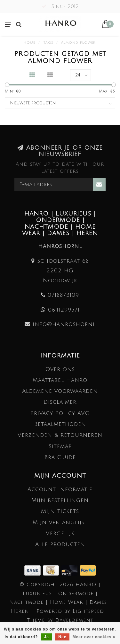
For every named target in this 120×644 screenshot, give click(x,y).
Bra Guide (60, 457)
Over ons (60, 369)
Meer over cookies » (94, 637)
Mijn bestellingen (60, 500)
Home (29, 43)
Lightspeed (88, 611)
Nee (62, 637)
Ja (47, 637)
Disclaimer (60, 402)
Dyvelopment (74, 620)
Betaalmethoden (60, 424)
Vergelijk (60, 533)
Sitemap (60, 446)
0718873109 (63, 295)
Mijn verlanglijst (60, 522)
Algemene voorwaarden (60, 391)
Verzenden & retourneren (60, 435)
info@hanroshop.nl (64, 324)
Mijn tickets (60, 511)
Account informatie (60, 489)
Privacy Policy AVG (60, 413)
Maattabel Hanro (60, 380)
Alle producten (60, 544)
